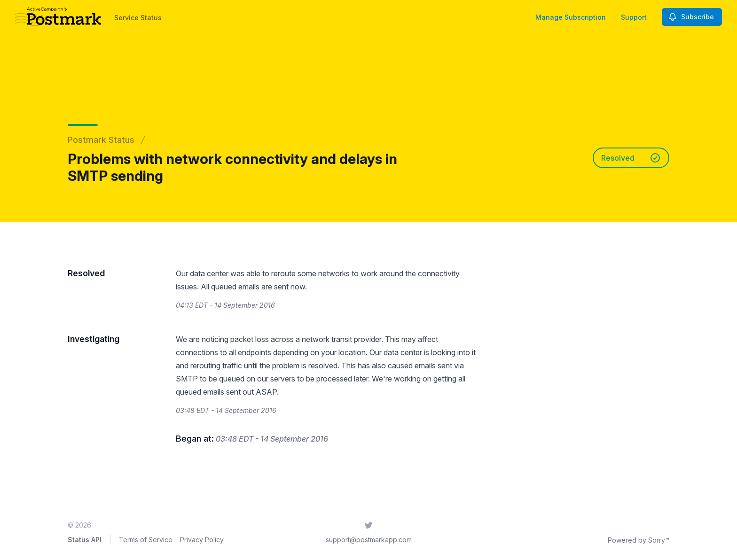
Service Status (138, 18)
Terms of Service (146, 540)
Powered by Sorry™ (639, 540)
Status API (85, 540)
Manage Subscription (571, 17)
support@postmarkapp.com (369, 540)
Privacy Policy (202, 540)
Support (634, 17)
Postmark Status (101, 140)
